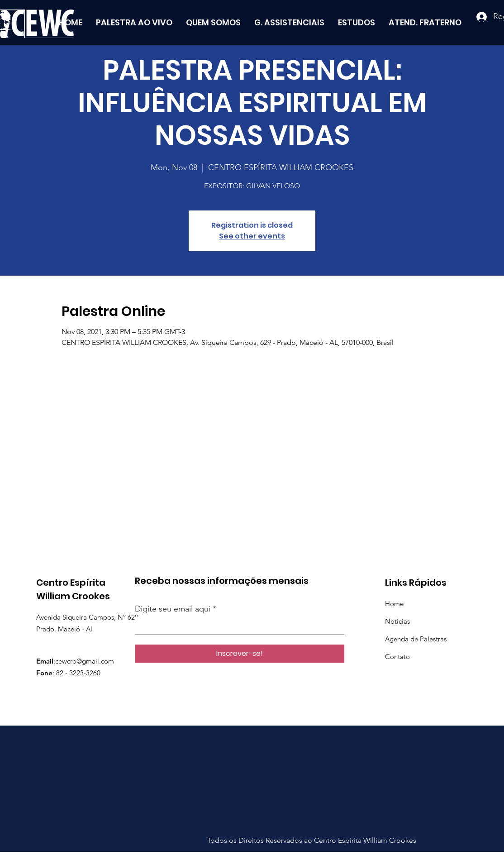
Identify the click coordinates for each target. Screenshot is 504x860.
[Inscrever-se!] (240, 654)
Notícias (397, 621)
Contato (397, 657)
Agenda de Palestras (416, 639)
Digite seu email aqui (173, 609)
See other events (252, 236)
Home (394, 604)
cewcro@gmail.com (85, 661)
